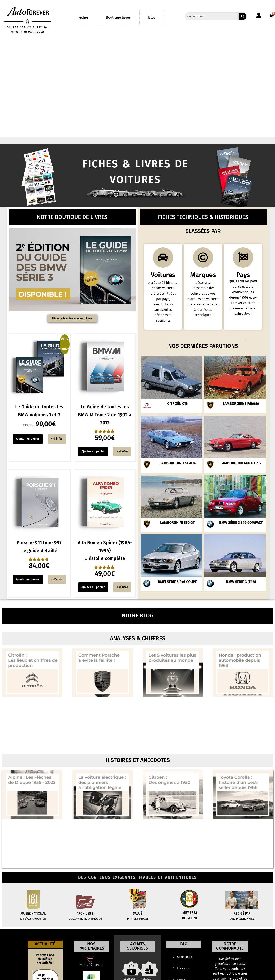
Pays (243, 284)
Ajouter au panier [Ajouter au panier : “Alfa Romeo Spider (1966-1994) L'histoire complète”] (93, 587)
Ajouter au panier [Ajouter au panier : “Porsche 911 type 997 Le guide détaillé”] (28, 579)
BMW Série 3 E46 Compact (241, 532)
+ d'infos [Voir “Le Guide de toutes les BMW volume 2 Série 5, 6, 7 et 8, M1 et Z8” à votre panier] (57, 439)
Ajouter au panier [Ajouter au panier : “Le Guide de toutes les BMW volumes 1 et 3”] (28, 439)
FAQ (184, 950)
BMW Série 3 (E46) (241, 591)
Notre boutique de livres (72, 217)
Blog (152, 17)
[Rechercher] (243, 16)
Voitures (163, 284)
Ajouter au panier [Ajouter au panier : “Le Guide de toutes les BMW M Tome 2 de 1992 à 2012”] (93, 451)
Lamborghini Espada (178, 472)
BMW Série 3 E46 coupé (177, 591)
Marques (203, 284)
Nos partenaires (91, 952)
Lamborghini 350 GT (177, 532)
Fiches (83, 17)
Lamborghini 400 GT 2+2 (241, 472)
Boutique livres (118, 17)
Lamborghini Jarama (241, 413)
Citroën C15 (177, 413)
